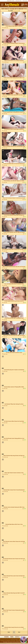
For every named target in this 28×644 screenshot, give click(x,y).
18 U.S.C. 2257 (14, 639)
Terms (12, 637)
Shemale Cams (18, 1)
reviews (6, 637)
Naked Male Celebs (11, 1)
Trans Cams (25, 1)
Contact (17, 637)
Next (19, 632)
